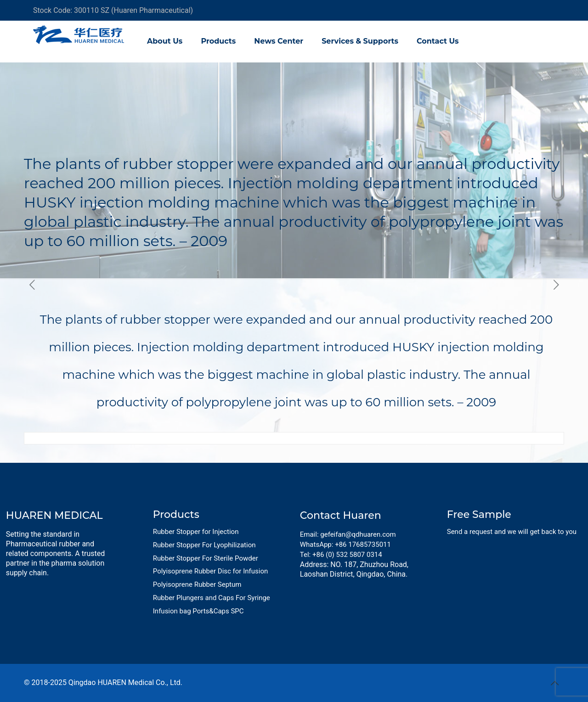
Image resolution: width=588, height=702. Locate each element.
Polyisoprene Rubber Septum (197, 584)
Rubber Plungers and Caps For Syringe (212, 598)
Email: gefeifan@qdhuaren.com (348, 534)
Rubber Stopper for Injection (196, 532)
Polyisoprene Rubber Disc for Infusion (210, 571)
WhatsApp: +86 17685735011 (345, 545)
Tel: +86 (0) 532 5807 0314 (341, 555)
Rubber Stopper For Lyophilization (204, 545)
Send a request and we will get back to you (512, 532)
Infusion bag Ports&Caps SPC (198, 611)
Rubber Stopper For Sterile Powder (206, 558)
